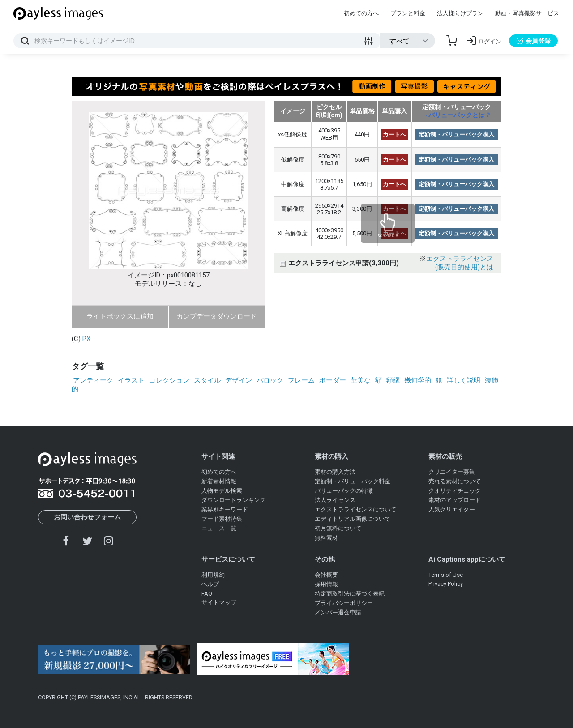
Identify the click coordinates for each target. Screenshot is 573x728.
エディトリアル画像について (353, 519)
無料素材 (326, 538)
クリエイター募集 (452, 472)
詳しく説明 (464, 380)
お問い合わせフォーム (87, 517)
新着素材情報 (219, 481)
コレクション (169, 380)
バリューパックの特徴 (344, 491)
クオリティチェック (455, 491)
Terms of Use (446, 575)
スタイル (207, 380)
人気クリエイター (452, 509)
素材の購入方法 (335, 472)
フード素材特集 (222, 519)
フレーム (301, 380)
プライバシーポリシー (344, 603)
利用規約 (213, 575)
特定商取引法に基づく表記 (350, 594)
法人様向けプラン (460, 13)
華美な (361, 380)
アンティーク (93, 380)
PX (86, 339)
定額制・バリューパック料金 (353, 481)
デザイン (239, 380)
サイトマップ (219, 602)
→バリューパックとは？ (457, 115)
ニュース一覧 (219, 528)
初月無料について (338, 528)
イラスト (131, 380)
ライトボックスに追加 (120, 316)
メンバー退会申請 (338, 612)
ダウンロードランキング (233, 500)
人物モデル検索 (222, 491)
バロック (270, 380)
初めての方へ (361, 13)
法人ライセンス (335, 500)
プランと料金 (408, 13)
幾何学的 (418, 380)
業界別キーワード (225, 509)
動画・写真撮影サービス (527, 13)
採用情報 (326, 584)
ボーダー (333, 380)
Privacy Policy (446, 584)
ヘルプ (210, 584)
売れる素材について (455, 481)
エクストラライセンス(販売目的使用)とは (460, 263)
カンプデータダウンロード (217, 316)
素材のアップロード (455, 500)
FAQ (207, 594)
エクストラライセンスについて (355, 509)
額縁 (393, 380)
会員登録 (533, 41)
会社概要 (326, 575)
